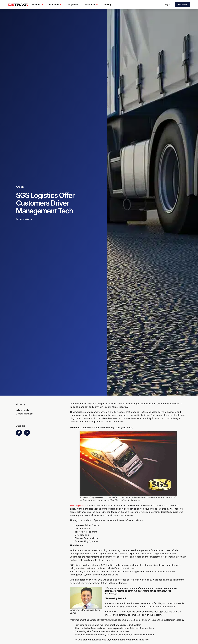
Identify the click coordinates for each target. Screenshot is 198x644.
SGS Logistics (77, 506)
